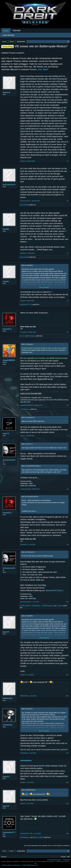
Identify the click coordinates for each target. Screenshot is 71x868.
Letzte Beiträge (8, 35)
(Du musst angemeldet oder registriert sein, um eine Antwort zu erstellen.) (47, 846)
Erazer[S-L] (7, 329)
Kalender (17, 30)
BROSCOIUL (8, 698)
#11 (67, 675)
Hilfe (68, 857)
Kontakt (63, 857)
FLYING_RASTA (25, 606)
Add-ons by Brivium (20, 865)
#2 (68, 201)
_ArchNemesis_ (25, 409)
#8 (68, 489)
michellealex (8, 725)
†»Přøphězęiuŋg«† (47, 606)
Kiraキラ (22, 336)
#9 (68, 544)
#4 (68, 301)
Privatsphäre (66, 860)
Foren (6, 31)
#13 (67, 753)
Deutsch (4, 857)
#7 (68, 436)
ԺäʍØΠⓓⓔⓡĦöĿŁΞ (9, 361)
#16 (67, 833)
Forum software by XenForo (19, 861)
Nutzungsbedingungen (54, 860)
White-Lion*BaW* (38, 837)
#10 (67, 602)
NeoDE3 (6, 229)
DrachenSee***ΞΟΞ (26, 304)
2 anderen (60, 606)
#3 (68, 253)
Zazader (6, 281)
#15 (67, 803)
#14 (67, 782)
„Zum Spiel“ (43, 69)
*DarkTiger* (32, 336)
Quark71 (6, 632)
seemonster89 (24, 205)
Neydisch (6, 92)
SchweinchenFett (9, 461)
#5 (68, 332)
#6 (68, 405)
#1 (68, 161)
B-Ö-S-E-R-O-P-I (9, 185)
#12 (67, 696)
